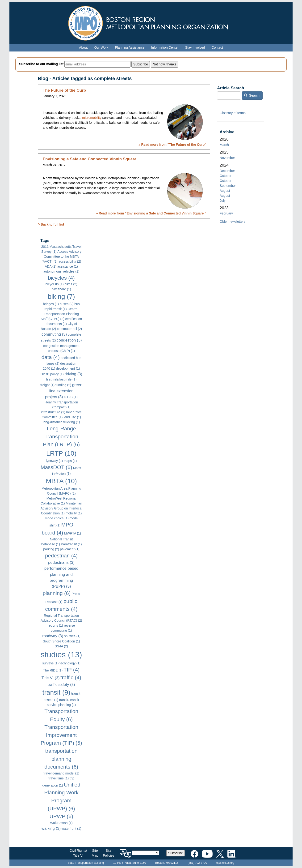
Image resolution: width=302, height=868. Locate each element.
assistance (68, 266)
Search (252, 95)
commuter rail (69, 329)
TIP (71, 670)
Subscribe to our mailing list (41, 64)
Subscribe (176, 853)
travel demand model (61, 773)
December (227, 171)
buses (67, 304)
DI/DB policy (52, 374)
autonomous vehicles (61, 271)
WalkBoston (61, 823)
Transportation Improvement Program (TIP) (61, 735)
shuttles (72, 636)
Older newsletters (233, 222)
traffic (71, 678)
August (225, 191)
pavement (70, 549)
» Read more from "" (172, 145)
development (68, 368)
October (226, 176)
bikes (71, 284)
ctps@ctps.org (225, 863)
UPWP (61, 816)
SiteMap (95, 853)
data (51, 357)
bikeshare (61, 289)
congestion (69, 340)
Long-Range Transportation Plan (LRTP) (61, 436)
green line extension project (64, 391)
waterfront (71, 829)
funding (63, 385)
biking (61, 297)
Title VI (51, 678)
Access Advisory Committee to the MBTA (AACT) (61, 257)
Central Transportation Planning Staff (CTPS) (60, 314)
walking (51, 828)
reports (55, 625)
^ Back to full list (51, 224)
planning (57, 593)
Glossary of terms (233, 113)
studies (61, 655)
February (226, 213)
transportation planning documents (61, 759)
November (227, 158)
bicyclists (55, 284)
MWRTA (72, 533)
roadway (53, 636)
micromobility (92, 118)
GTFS (71, 397)
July (223, 201)
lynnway (55, 461)
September (228, 186)
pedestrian (61, 556)
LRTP (61, 453)
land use (72, 417)
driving (73, 374)
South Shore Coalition (61, 641)
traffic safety (61, 685)
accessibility (70, 261)
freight (47, 385)
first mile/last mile (61, 379)
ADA (51, 266)
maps (70, 461)
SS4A (61, 646)
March (224, 145)
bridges (51, 304)
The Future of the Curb (64, 90)
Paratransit (71, 544)
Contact (217, 47)
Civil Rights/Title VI (78, 853)
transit (56, 692)
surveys (50, 663)
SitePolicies (109, 853)
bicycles (61, 278)
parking (51, 549)
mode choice (57, 518)
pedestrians (61, 562)
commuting (54, 334)
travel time (59, 778)
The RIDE (53, 670)
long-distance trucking (61, 422)
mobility (74, 513)
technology (70, 663)
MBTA (61, 481)
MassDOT (56, 467)
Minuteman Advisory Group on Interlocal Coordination (61, 508)
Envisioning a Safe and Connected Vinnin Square (90, 159)
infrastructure (53, 412)
